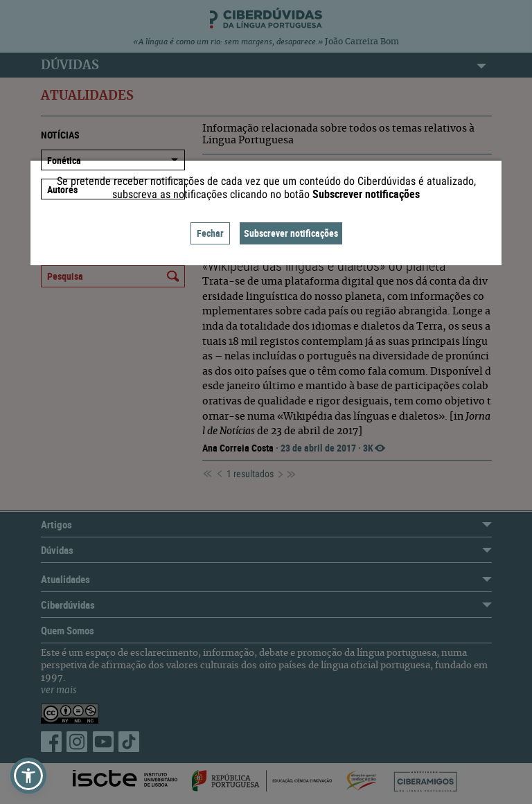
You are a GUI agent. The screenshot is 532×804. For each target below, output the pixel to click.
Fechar (210, 233)
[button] (28, 776)
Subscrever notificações (291, 233)
